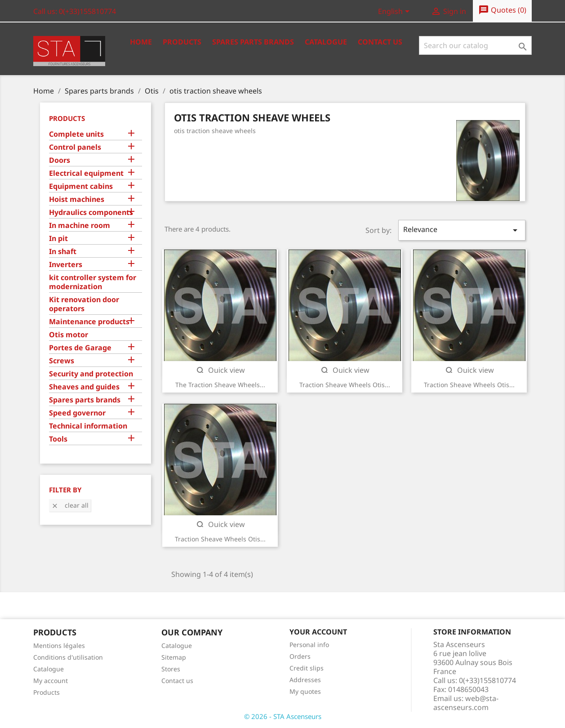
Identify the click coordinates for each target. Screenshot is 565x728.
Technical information (88, 426)
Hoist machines (77, 199)
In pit (58, 239)
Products (182, 42)
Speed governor (77, 413)
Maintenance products (89, 322)
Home (141, 42)
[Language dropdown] (395, 12)
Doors (60, 160)
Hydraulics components (91, 212)
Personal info (309, 645)
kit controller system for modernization (93, 282)
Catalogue (326, 42)
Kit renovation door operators (84, 304)
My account (51, 681)
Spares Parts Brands (253, 42)
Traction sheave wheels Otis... (345, 385)
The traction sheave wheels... (220, 385)
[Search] (475, 45)
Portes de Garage (80, 348)
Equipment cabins (81, 186)
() (502, 10)
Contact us (380, 42)
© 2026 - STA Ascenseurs (283, 716)
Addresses (305, 680)
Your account (318, 632)
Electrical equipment (86, 173)
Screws (62, 361)
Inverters (66, 265)
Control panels (75, 147)
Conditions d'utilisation (68, 657)
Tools (58, 439)
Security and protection (91, 374)
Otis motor (69, 335)
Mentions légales (59, 645)
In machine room (80, 226)
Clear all (70, 505)
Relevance (462, 230)
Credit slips (307, 668)
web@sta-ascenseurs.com (466, 703)
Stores (171, 669)
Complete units (76, 134)
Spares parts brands (85, 400)
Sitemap (174, 657)
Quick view (220, 370)
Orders (300, 656)
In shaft (63, 252)
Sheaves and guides (84, 387)
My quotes (305, 691)
